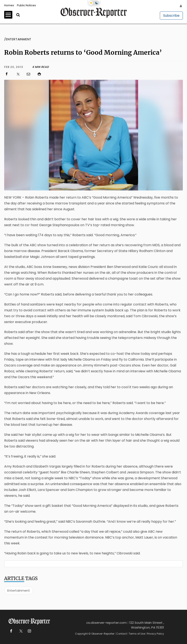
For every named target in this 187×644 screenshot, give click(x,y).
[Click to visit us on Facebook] (9, 74)
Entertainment (19, 590)
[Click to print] (110, 74)
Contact (121, 634)
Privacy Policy (155, 634)
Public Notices (26, 5)
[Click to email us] (31, 74)
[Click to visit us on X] (19, 74)
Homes (9, 5)
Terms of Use (137, 634)
